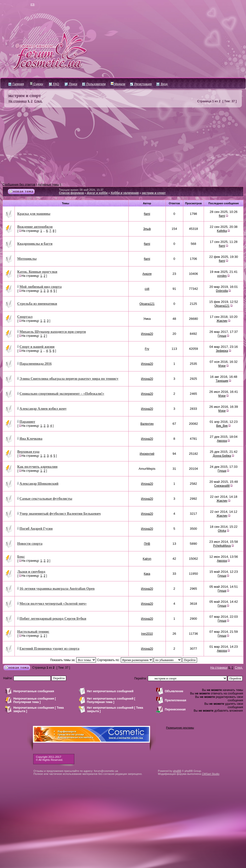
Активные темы (48, 185)
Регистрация (141, 84)
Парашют (27, 422)
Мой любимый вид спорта (40, 287)
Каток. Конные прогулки (37, 272)
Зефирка (222, 351)
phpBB (177, 771)
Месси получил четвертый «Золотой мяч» (53, 603)
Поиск (71, 84)
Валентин (147, 424)
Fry (147, 349)
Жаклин (222, 321)
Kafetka (222, 231)
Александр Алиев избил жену (43, 409)
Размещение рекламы (180, 728)
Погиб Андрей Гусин (36, 529)
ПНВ (147, 544)
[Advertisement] (123, 145)
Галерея (16, 84)
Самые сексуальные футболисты (46, 499)
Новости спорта (30, 544)
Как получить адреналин (37, 467)
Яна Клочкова (31, 439)
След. (38, 101)
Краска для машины (34, 214)
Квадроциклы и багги (35, 244)
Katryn (147, 559)
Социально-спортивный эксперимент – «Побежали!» (62, 394)
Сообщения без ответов (19, 185)
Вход (162, 84)
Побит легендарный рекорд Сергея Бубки (53, 618)
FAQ (54, 84)
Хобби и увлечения (125, 193)
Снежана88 (222, 486)
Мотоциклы (27, 259)
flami (147, 214)
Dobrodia (222, 291)
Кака (147, 574)
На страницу (18, 101)
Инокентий (147, 454)
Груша (222, 336)
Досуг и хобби (97, 193)
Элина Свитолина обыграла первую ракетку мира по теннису (69, 379)
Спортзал (25, 317)
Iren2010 (147, 634)
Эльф (147, 229)
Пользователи (94, 84)
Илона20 (147, 334)
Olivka (222, 531)
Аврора (222, 441)
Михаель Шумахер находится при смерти (53, 332)
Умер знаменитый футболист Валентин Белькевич (60, 514)
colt (147, 289)
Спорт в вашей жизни (37, 347)
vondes (222, 276)
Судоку (37, 84)
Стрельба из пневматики (37, 304)
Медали (118, 84)
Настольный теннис (33, 632)
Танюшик (222, 381)
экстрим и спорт (24, 96)
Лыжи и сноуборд (31, 572)
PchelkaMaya (222, 546)
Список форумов (71, 193)
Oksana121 (147, 304)
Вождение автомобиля (35, 227)
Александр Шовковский (39, 484)
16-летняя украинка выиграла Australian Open (57, 588)
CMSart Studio (211, 774)
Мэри (222, 366)
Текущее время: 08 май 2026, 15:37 (81, 190)
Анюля (147, 274)
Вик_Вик (222, 426)
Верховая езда (28, 452)
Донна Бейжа (222, 456)
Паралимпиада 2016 (36, 364)
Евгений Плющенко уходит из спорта (49, 648)
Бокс (21, 557)
